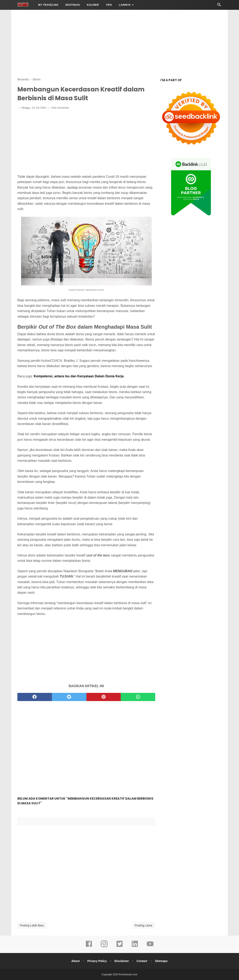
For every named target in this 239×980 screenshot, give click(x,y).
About (75, 961)
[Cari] (219, 6)
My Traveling (48, 5)
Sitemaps (161, 961)
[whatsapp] (138, 697)
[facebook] (35, 697)
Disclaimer (122, 961)
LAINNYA (125, 5)
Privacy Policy (97, 961)
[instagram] (104, 947)
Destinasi (73, 5)
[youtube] (150, 947)
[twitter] (69, 697)
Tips (109, 5)
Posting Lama (143, 925)
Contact (142, 961)
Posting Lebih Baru (32, 925)
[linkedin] (135, 947)
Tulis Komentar (60, 108)
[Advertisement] (119, 43)
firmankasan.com (128, 974)
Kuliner (93, 5)
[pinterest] (104, 697)
